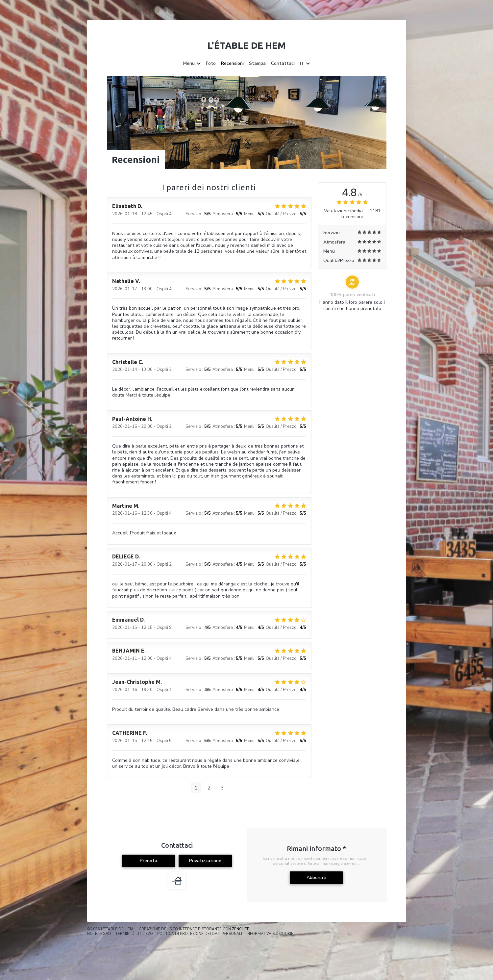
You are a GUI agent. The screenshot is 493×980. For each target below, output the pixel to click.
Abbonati (316, 877)
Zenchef (240, 929)
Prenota (148, 861)
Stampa (257, 64)
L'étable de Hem (247, 45)
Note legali (99, 934)
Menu (192, 64)
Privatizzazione (205, 861)
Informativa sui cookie (270, 934)
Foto (211, 64)
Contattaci (283, 64)
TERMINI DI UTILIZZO (134, 934)
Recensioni (232, 64)
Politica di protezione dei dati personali (200, 934)
